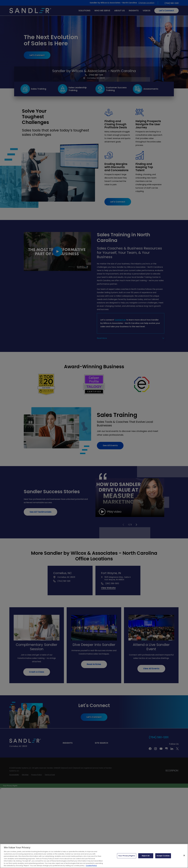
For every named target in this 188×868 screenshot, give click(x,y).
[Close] (184, 856)
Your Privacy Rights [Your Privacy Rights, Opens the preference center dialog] (127, 856)
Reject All (146, 856)
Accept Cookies (163, 856)
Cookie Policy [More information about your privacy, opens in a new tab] (91, 866)
